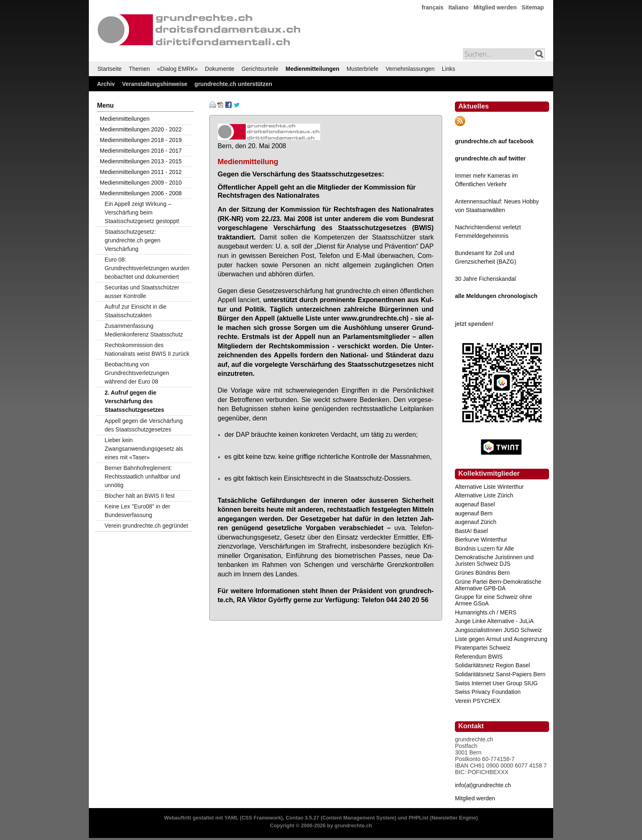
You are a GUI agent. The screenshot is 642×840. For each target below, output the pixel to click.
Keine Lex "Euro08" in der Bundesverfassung (138, 511)
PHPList (418, 818)
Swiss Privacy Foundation (488, 692)
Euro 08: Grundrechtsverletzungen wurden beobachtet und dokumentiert (147, 268)
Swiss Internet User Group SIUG (496, 683)
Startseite (110, 69)
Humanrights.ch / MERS (486, 612)
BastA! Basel (471, 531)
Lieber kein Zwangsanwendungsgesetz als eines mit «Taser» (144, 449)
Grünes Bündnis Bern (482, 573)
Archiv (106, 84)
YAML (231, 818)
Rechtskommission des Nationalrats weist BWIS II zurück (147, 349)
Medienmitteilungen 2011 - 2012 (141, 172)
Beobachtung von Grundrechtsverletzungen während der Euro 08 (137, 373)
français (433, 7)
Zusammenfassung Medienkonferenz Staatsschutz (144, 330)
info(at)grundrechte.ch (483, 785)
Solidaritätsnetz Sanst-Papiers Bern (500, 674)
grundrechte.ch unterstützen (233, 84)
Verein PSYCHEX (478, 701)
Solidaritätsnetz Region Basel (492, 665)
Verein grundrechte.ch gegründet (147, 526)
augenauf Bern (474, 513)
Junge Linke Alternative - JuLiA (494, 621)
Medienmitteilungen (312, 69)
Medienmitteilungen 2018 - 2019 (141, 140)
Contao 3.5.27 (303, 818)
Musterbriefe (362, 69)
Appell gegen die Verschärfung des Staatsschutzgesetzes (144, 425)
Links (449, 69)
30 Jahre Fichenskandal (485, 279)
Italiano (458, 7)
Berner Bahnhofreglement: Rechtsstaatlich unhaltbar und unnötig (142, 476)
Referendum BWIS (479, 657)
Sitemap (533, 7)
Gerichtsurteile (260, 69)
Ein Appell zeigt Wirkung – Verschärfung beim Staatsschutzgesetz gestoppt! (142, 212)
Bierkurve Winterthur (481, 540)
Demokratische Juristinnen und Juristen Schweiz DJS (494, 560)
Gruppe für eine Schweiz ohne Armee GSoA (493, 600)
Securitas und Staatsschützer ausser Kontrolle (142, 292)
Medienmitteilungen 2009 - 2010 (141, 183)
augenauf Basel (475, 504)
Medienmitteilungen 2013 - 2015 (141, 161)
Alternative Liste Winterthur (489, 487)
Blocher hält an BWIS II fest (140, 496)
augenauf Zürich (476, 522)
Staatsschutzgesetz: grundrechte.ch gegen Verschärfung (133, 240)
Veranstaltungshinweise (155, 84)
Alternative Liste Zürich (484, 495)
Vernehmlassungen (410, 69)
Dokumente (220, 69)
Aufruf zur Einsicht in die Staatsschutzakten (136, 311)
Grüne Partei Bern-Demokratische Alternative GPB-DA (498, 585)
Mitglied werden (495, 7)
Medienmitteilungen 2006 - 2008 (141, 193)
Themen (139, 69)
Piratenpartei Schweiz (483, 648)
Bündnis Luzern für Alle (484, 549)
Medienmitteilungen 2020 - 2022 (141, 129)
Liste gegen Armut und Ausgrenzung (501, 639)
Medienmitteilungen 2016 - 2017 (141, 151)
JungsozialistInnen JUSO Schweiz (498, 630)
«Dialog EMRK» (178, 69)
